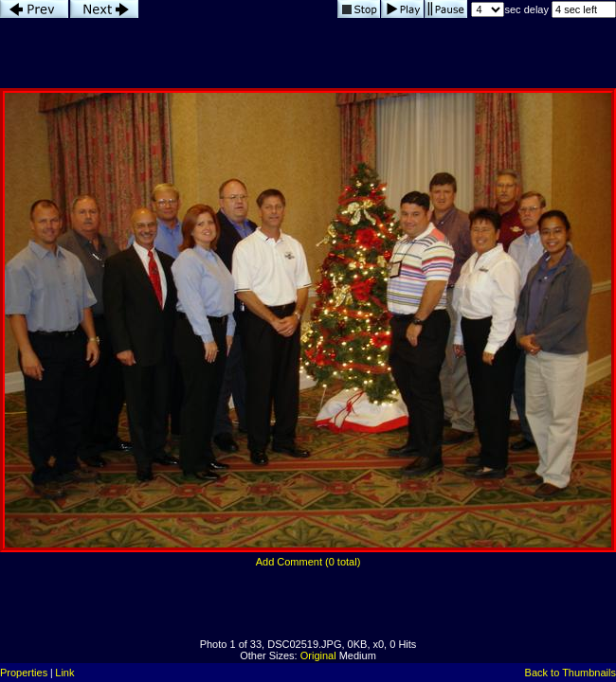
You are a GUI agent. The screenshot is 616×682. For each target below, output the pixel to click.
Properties (24, 673)
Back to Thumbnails (571, 673)
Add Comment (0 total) (308, 562)
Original (318, 655)
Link (64, 673)
